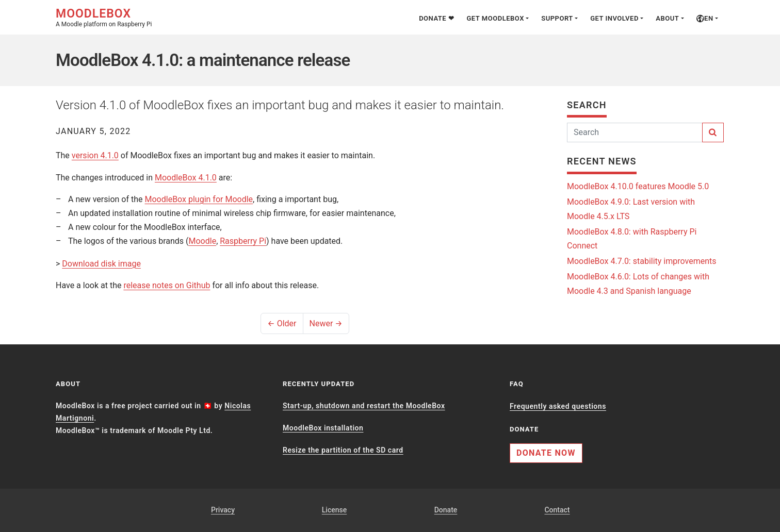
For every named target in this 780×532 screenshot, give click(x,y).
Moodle (203, 241)
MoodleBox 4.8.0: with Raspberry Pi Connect (632, 239)
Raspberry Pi (243, 241)
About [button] (667, 18)
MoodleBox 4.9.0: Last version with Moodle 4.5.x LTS (631, 209)
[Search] (635, 132)
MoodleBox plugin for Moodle (199, 199)
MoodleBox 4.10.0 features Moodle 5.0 (638, 186)
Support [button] (557, 18)
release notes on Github (167, 285)
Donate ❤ (436, 18)
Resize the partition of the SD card (343, 450)
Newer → (326, 323)
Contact (557, 510)
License (334, 510)
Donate (446, 510)
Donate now (546, 453)
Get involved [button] (614, 18)
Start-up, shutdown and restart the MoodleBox (364, 406)
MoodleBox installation (323, 428)
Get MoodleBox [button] (495, 18)
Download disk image (101, 264)
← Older (282, 323)
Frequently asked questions (558, 406)
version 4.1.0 (95, 155)
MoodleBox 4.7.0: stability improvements (642, 261)
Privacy (223, 510)
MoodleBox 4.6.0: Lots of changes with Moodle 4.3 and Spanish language (638, 284)
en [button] (705, 18)
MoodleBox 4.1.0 (186, 178)
